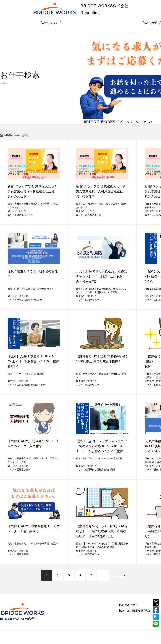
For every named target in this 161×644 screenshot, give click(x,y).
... (103, 575)
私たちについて (51, 23)
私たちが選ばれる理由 (134, 611)
